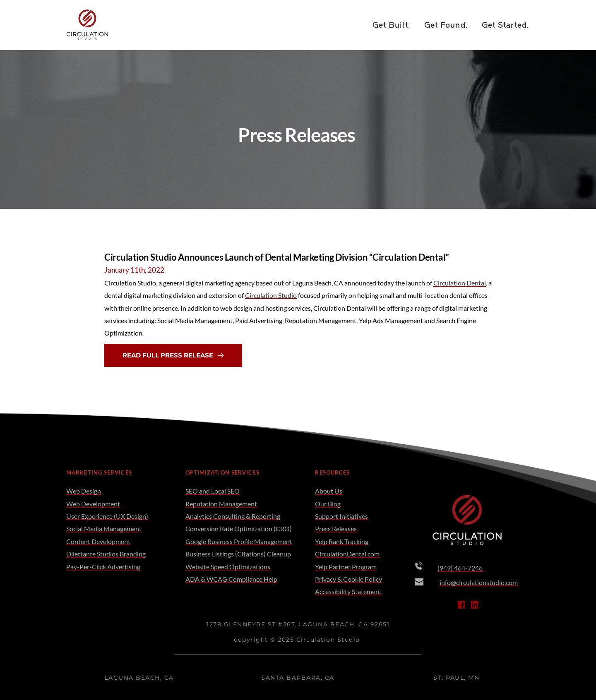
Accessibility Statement (348, 591)
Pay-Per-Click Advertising (103, 567)
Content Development (98, 541)
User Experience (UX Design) (107, 516)
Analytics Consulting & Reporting (233, 516)
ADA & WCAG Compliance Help (231, 579)
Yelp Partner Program (346, 567)
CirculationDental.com (347, 554)
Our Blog (328, 504)
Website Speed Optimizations (228, 567)
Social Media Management (104, 529)
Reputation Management (221, 504)
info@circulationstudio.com (479, 582)
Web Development (93, 504)
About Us (329, 491)
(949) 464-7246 (461, 568)
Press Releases (336, 529)
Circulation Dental (460, 283)
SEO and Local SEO (213, 491)
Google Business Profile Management (239, 541)
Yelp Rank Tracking (342, 541)
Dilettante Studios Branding (106, 554)
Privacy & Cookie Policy (348, 579)
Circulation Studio (271, 295)
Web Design (84, 491)
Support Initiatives (341, 516)
